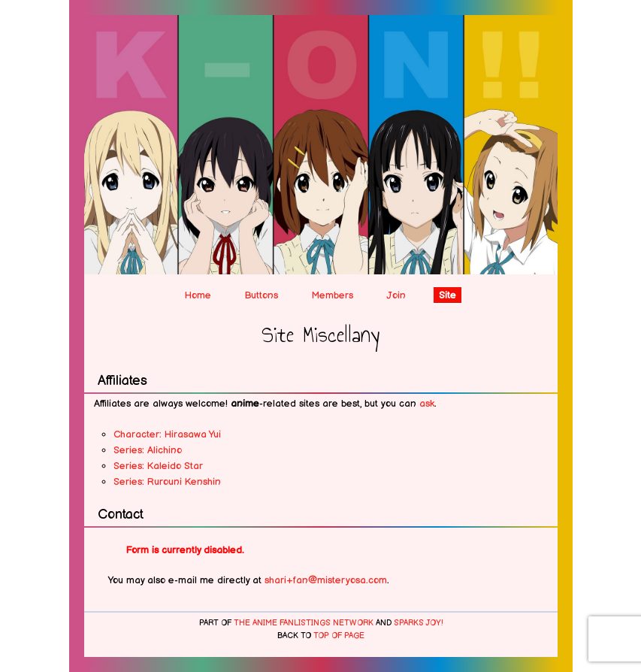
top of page (339, 636)
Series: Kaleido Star (158, 466)
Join (396, 295)
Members (332, 295)
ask (427, 404)
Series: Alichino (148, 450)
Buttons (261, 295)
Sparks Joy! (418, 623)
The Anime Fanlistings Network (304, 623)
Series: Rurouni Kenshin (167, 482)
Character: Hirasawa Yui (167, 434)
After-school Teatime (321, 34)
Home (198, 295)
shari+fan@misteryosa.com (326, 580)
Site (447, 295)
